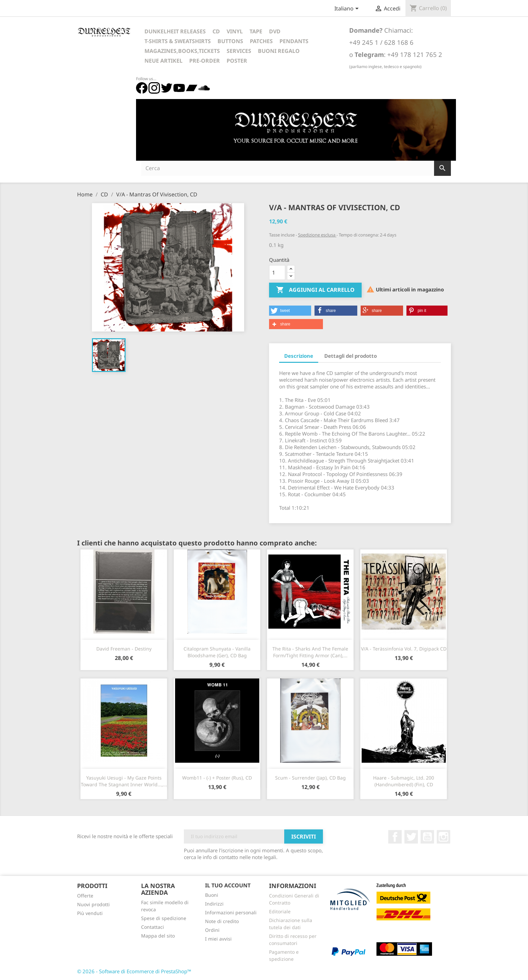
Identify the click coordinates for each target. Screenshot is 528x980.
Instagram (443, 837)
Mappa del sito (158, 936)
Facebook (395, 837)
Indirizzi (214, 904)
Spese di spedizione (164, 918)
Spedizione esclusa (317, 235)
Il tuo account (228, 885)
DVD (275, 31)
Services (239, 51)
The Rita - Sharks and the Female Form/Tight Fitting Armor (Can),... (310, 652)
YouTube (427, 837)
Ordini (212, 930)
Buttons (230, 41)
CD (216, 31)
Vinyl (235, 31)
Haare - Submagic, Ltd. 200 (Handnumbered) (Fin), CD (404, 781)
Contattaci (153, 927)
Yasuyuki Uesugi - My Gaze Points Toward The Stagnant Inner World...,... (124, 781)
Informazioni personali (231, 912)
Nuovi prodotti (93, 904)
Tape (256, 31)
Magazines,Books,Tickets (182, 51)
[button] (290, 311)
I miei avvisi (218, 939)
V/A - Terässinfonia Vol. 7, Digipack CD (404, 649)
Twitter (411, 837)
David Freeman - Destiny (124, 649)
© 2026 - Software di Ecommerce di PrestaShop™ (134, 971)
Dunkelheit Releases (175, 31)
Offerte (85, 896)
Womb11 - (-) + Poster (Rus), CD (217, 778)
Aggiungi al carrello (315, 290)
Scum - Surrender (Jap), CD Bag (310, 778)
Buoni (212, 895)
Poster (237, 61)
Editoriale (280, 911)
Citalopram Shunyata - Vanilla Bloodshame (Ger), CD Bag (217, 652)
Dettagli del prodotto (351, 356)
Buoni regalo (279, 51)
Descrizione (299, 356)
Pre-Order (205, 61)
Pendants (294, 41)
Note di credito (222, 921)
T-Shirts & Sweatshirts (178, 41)
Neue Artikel (163, 61)
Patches (261, 41)
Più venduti (90, 913)
